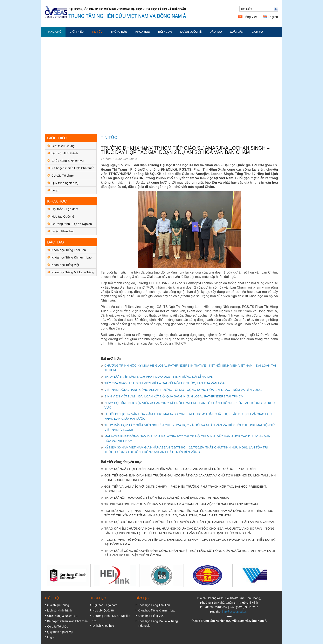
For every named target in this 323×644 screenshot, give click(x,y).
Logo (55, 190)
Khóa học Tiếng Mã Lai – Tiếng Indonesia (73, 273)
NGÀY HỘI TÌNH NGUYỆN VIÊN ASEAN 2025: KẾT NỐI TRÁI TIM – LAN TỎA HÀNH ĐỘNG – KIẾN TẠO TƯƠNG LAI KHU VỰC (190, 405)
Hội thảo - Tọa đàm (65, 209)
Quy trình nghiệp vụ (65, 183)
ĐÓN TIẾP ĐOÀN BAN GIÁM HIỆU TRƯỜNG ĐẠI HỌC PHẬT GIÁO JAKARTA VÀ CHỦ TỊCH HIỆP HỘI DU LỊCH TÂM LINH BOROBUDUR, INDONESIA (190, 478)
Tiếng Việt (248, 17)
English (270, 17)
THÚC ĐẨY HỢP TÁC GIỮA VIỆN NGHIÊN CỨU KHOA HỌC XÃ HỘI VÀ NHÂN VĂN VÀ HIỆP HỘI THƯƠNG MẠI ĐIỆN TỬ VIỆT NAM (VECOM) (190, 427)
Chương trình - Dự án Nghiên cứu (72, 225)
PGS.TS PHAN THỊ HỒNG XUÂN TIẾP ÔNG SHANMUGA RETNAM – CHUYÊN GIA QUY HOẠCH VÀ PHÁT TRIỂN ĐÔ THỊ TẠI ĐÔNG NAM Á (190, 542)
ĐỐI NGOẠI (165, 32)
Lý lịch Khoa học (63, 231)
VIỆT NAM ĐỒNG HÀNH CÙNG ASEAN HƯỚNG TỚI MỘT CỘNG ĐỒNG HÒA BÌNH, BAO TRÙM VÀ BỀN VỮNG (183, 390)
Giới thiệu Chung (63, 146)
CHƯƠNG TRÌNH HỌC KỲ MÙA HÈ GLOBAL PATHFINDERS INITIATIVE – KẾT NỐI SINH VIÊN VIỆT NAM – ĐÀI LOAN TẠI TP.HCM (190, 368)
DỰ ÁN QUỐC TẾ (191, 32)
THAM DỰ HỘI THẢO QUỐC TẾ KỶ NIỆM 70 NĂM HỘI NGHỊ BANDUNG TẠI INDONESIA (167, 498)
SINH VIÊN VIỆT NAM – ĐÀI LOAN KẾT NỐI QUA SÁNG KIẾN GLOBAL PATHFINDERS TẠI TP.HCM (174, 396)
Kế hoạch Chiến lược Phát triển (73, 168)
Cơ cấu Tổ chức (63, 175)
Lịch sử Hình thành (65, 153)
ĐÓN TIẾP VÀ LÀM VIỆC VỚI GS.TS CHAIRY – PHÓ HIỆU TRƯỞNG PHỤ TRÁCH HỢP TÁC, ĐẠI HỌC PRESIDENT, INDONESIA (186, 489)
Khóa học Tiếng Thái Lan (69, 250)
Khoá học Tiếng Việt (65, 265)
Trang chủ (53, 32)
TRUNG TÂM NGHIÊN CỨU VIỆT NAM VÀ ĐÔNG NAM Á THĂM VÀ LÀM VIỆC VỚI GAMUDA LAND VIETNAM (181, 504)
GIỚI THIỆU (77, 32)
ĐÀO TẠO (216, 32)
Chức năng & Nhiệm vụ (68, 161)
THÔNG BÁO (119, 32)
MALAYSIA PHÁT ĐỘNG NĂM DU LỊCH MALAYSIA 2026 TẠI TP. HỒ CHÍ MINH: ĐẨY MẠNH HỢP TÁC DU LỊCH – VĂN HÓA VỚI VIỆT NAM (187, 438)
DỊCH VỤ (257, 32)
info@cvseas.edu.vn (235, 612)
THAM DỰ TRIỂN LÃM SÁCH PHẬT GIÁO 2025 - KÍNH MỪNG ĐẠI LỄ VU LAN (159, 377)
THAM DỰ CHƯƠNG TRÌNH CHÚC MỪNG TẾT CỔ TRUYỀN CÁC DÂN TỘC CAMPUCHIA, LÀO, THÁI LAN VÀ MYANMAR (190, 522)
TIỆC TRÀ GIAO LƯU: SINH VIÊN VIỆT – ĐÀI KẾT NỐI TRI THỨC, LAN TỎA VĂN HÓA (165, 383)
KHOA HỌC (143, 32)
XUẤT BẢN (237, 32)
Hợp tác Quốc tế (63, 216)
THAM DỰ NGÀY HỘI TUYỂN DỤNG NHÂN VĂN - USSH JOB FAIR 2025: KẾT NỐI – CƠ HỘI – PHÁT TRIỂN (180, 469)
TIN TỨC (97, 32)
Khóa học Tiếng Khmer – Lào (72, 257)
